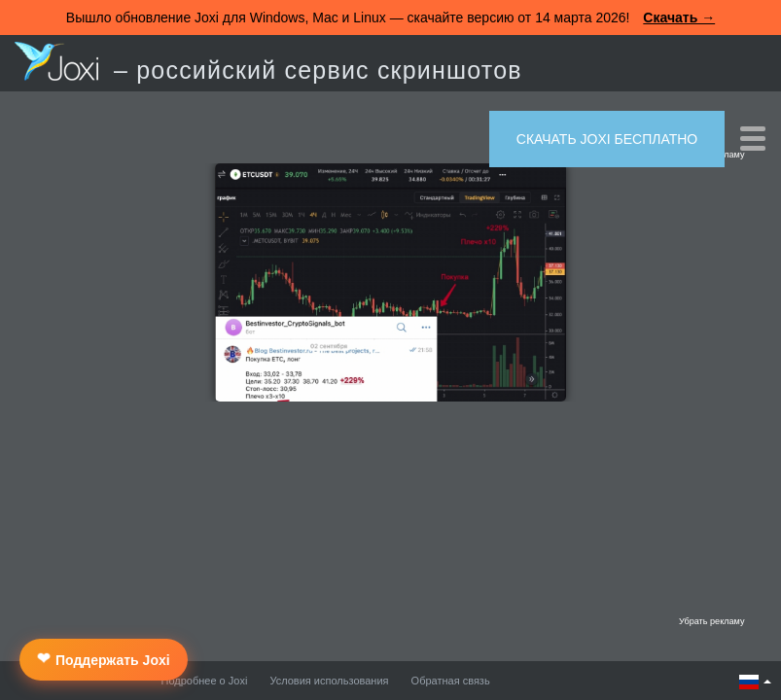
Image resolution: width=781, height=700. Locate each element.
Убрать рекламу (712, 621)
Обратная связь (451, 681)
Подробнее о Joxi (205, 681)
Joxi (56, 61)
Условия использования (329, 681)
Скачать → (679, 17)
